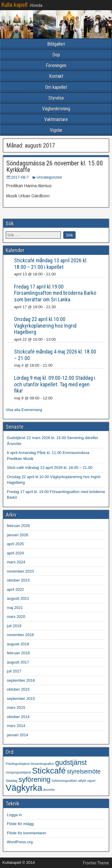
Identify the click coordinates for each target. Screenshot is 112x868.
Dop (56, 55)
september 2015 (21, 699)
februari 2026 (18, 526)
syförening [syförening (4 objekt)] (34, 779)
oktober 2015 (18, 689)
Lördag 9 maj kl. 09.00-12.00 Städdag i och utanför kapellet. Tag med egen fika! (55, 384)
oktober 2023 (18, 580)
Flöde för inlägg (20, 824)
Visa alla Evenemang (24, 410)
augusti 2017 (18, 662)
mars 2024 (16, 562)
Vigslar (56, 130)
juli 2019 (14, 626)
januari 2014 (18, 735)
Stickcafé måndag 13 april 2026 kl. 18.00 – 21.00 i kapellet (51, 264)
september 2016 (21, 680)
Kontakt (56, 76)
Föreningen (56, 65)
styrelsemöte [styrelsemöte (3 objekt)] (84, 771)
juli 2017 (14, 671)
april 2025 (15, 544)
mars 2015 (16, 707)
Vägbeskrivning (56, 109)
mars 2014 (16, 726)
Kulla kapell (14, 5)
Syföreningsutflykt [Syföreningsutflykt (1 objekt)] (64, 781)
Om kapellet (56, 87)
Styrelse (56, 98)
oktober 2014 (18, 717)
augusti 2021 (18, 598)
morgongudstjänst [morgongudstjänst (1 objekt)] (18, 772)
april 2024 (15, 553)
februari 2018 (18, 653)
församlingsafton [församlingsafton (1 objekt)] (42, 764)
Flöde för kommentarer (27, 833)
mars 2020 (16, 617)
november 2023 (20, 571)
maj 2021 (15, 608)
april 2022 (15, 589)
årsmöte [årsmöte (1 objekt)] (49, 790)
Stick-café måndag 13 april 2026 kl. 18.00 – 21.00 (50, 468)
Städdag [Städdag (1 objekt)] (12, 781)
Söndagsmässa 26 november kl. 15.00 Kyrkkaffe (55, 166)
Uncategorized (49, 177)
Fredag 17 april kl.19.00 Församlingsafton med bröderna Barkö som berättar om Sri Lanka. (55, 293)
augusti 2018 (18, 644)
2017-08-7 (20, 177)
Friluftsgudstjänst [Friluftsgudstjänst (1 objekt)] (18, 764)
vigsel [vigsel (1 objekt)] (91, 781)
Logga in (14, 815)
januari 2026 (18, 535)
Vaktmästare (56, 119)
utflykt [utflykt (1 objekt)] (82, 781)
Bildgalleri (56, 44)
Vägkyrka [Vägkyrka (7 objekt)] (24, 788)
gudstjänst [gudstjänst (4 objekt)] (71, 762)
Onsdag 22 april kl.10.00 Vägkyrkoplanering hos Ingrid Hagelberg (45, 325)
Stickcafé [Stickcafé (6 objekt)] (49, 771)
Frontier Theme (96, 863)
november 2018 (20, 635)
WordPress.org (20, 842)
